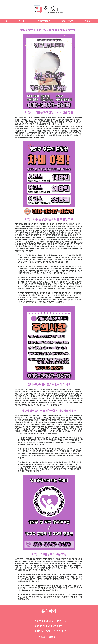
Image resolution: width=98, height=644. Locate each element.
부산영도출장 (28, 559)
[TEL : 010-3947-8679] (49, 637)
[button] (44, 21)
